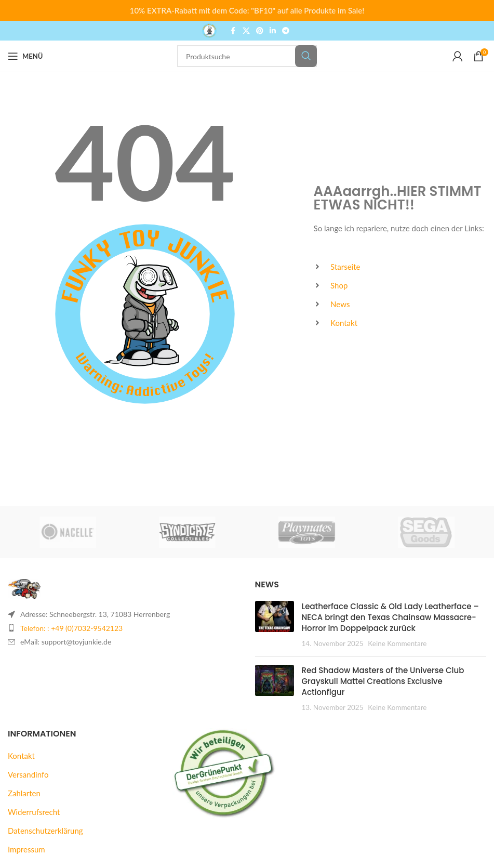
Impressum (26, 849)
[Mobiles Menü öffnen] (25, 56)
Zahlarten (24, 793)
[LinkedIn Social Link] (273, 31)
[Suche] (247, 56)
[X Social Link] (246, 31)
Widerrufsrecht (34, 812)
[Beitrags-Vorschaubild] (275, 625)
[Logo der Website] (209, 30)
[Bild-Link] (24, 588)
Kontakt (21, 756)
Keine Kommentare (397, 643)
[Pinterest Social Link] (260, 31)
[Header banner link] (247, 10)
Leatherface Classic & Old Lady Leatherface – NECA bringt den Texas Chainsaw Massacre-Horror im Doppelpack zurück (390, 617)
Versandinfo (28, 774)
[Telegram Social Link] (286, 31)
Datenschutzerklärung (45, 831)
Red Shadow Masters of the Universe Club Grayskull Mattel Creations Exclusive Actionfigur (383, 681)
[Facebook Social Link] (233, 31)
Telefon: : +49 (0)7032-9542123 (71, 628)
